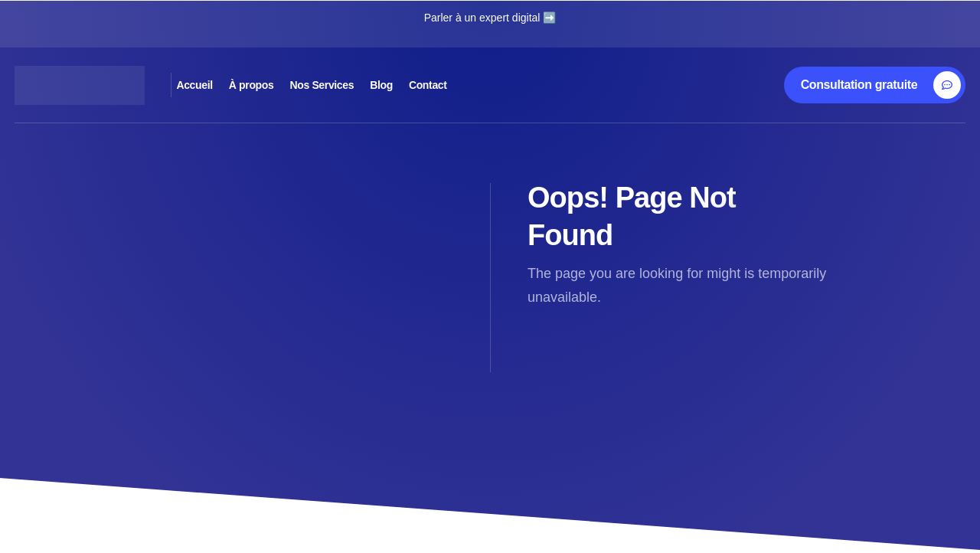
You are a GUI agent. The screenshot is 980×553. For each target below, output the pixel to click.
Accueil (220, 85)
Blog (508, 85)
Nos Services (416, 85)
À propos (310, 85)
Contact (587, 85)
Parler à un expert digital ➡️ (490, 18)
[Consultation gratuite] (882, 85)
